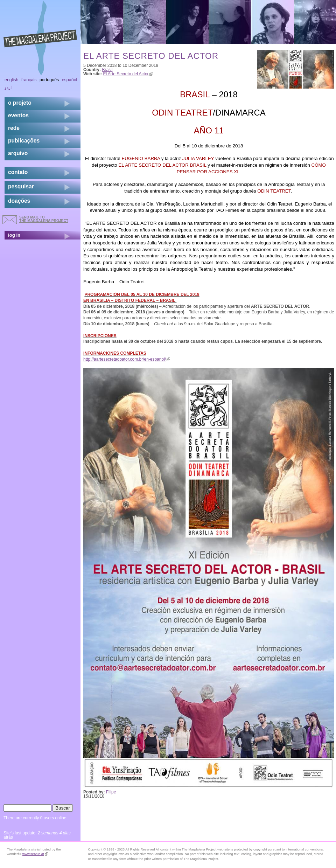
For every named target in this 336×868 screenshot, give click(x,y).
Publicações (24, 141)
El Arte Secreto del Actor (128, 74)
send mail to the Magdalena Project (44, 219)
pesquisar (21, 186)
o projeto (20, 103)
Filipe (111, 792)
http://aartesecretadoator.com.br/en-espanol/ (127, 359)
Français (29, 80)
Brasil (107, 70)
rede (14, 128)
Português (49, 80)
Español (70, 80)
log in (14, 235)
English (12, 80)
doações (19, 201)
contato (18, 172)
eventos (18, 115)
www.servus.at (35, 854)
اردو (8, 88)
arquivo (18, 153)
